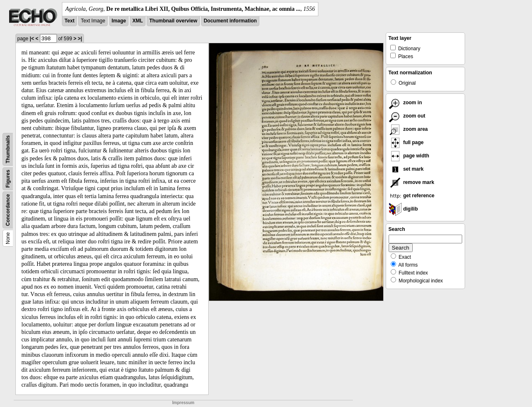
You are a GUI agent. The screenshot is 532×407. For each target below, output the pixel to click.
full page (406, 142)
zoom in (405, 103)
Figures (8, 179)
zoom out (407, 116)
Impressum (183, 403)
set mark (406, 169)
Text (69, 21)
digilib (403, 209)
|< (32, 39)
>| (80, 39)
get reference (412, 196)
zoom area (408, 129)
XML (138, 21)
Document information (230, 21)
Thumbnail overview (173, 21)
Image (119, 21)
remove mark (411, 182)
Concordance (8, 210)
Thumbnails (8, 149)
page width (409, 156)
